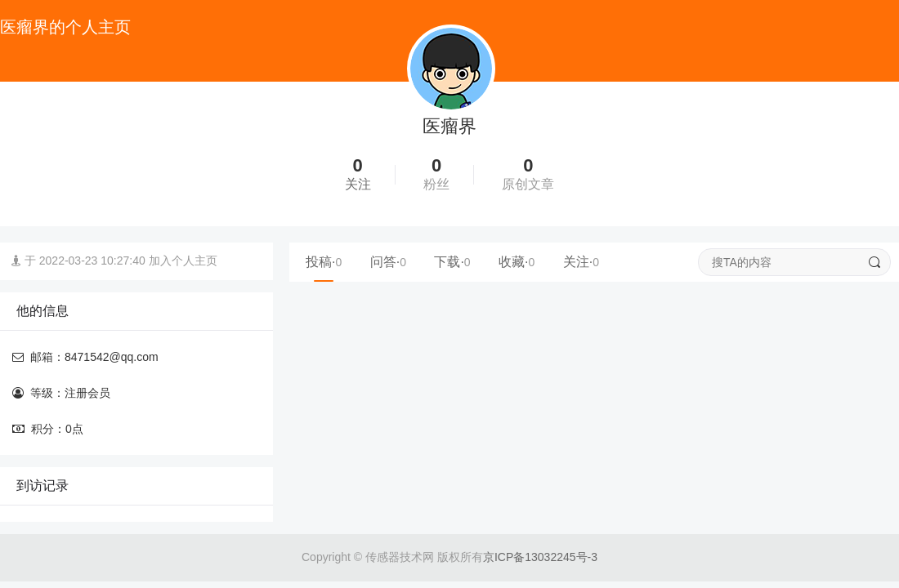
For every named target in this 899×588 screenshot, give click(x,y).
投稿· (324, 262)
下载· (452, 262)
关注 (358, 184)
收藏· (517, 262)
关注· (581, 262)
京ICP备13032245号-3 (540, 557)
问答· (388, 262)
